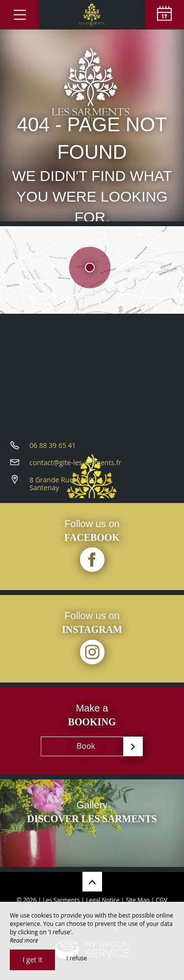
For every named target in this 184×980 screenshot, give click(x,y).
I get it (32, 960)
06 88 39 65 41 (53, 445)
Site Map (138, 900)
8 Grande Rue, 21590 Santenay (63, 484)
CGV (162, 900)
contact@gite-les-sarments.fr (75, 462)
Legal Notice (103, 900)
